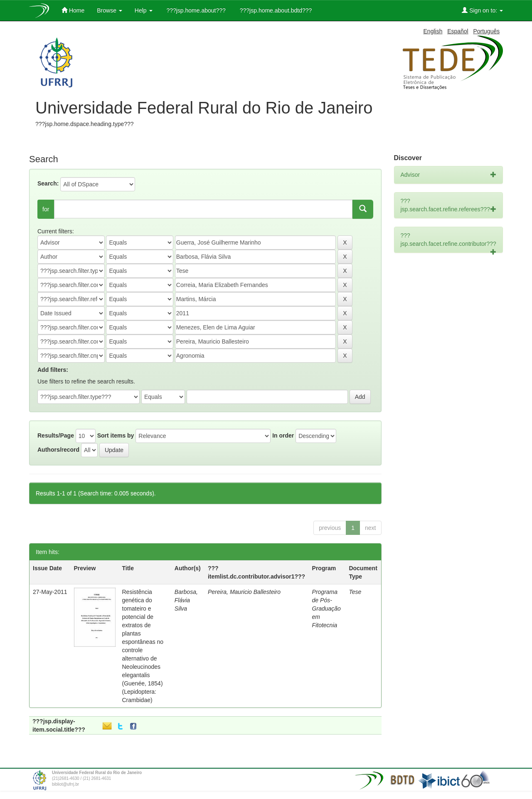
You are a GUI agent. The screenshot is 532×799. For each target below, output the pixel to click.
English (433, 31)
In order (283, 435)
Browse (110, 10)
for (46, 209)
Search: (48, 183)
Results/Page (56, 435)
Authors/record (58, 450)
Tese (355, 592)
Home (73, 10)
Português (486, 31)
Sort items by (116, 435)
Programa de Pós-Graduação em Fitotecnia (326, 609)
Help (144, 10)
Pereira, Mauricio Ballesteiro (244, 592)
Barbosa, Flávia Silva (186, 600)
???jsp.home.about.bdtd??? (275, 10)
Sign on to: (482, 10)
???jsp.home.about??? (195, 10)
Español (458, 31)
